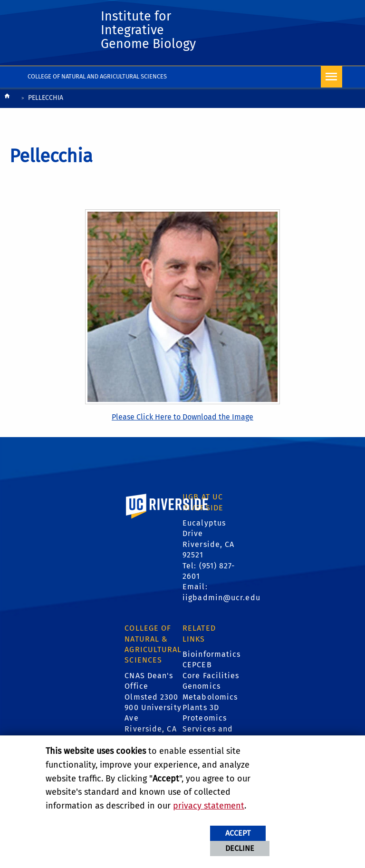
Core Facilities (211, 678)
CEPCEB (197, 668)
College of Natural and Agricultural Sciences (97, 79)
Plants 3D (201, 710)
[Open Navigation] (331, 79)
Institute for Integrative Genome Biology (152, 32)
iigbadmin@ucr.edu (221, 600)
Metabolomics (210, 699)
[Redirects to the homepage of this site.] (7, 101)
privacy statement (209, 806)
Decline (240, 848)
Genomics (202, 688)
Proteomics (205, 721)
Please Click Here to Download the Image (182, 420)
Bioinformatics (211, 657)
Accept (238, 833)
